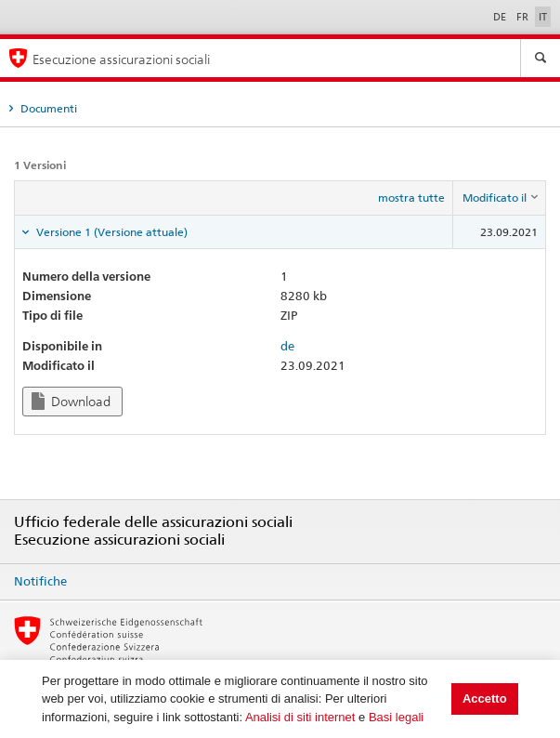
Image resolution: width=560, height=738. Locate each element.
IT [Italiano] (543, 17)
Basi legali (396, 717)
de (287, 346)
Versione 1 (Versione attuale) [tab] (111, 232)
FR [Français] (524, 17)
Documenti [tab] (47, 108)
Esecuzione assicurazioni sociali (121, 59)
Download (71, 401)
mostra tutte (411, 198)
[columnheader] (500, 198)
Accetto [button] (485, 698)
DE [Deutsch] (501, 17)
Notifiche (40, 581)
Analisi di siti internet (300, 717)
